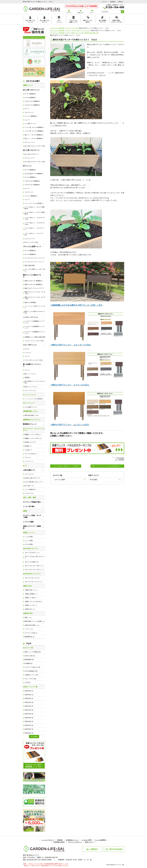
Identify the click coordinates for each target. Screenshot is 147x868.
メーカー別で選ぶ (29, 506)
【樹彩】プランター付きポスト (33, 602)
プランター (28, 458)
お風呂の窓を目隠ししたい (32, 625)
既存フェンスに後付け (88, 21)
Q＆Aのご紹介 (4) (30, 656)
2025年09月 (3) (29, 718)
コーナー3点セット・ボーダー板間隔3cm (35, 213)
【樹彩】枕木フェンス (31, 590)
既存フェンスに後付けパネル (32, 276)
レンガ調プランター (30, 124)
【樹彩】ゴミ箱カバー (31, 598)
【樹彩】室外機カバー (31, 594)
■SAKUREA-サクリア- (31, 549)
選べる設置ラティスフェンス (32, 365)
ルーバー (27, 109)
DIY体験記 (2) (28, 663)
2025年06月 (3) (29, 729)
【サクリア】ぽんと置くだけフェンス (35, 557)
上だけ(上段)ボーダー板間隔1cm (34, 174)
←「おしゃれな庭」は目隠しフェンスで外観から (66, 466)
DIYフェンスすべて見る (31, 242)
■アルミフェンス (29, 403)
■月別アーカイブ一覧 (30, 687)
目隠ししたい (28, 618)
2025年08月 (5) (29, 721)
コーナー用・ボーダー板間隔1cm (34, 127)
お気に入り (81, 12)
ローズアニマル (29, 493)
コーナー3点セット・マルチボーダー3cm (35, 224)
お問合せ (120, 2)
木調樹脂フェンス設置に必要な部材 (35, 337)
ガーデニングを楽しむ (31, 633)
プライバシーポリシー (75, 842)
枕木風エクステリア (30, 442)
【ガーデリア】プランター (32, 578)
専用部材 (27, 378)
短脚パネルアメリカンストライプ (34, 288)
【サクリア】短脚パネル (32, 562)
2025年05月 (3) (29, 733)
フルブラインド (29, 112)
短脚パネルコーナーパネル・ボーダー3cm (35, 298)
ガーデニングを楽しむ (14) (32, 667)
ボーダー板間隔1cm (30, 94)
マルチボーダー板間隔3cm (32, 105)
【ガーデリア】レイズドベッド (33, 582)
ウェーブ (27, 120)
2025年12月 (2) (29, 706)
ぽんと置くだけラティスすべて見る (35, 162)
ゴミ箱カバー (28, 450)
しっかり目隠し (29, 537)
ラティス (27, 356)
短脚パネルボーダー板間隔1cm (33, 281)
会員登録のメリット (72, 840)
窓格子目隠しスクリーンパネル (117, 21)
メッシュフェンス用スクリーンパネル (35, 307)
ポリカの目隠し (29, 544)
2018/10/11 (121, 459)
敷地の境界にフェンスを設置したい (35, 621)
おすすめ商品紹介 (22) (31, 671)
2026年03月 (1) (29, 695)
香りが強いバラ (29, 486)
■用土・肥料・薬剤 (29, 497)
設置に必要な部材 (30, 265)
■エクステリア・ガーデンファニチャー (34, 430)
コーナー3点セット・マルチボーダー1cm (35, 218)
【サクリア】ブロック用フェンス (34, 566)
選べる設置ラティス (102, 21)
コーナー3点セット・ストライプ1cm (34, 234)
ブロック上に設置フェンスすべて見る (35, 270)
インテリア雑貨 (28, 522)
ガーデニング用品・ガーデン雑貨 (32, 516)
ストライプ (28, 353)
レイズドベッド (29, 461)
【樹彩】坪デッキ (30, 609)
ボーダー (27, 349)
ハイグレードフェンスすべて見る (34, 341)
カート (92, 12)
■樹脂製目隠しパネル (30, 411)
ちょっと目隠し (29, 541)
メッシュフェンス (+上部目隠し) (34, 203)
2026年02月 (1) (29, 699)
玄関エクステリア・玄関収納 (32, 527)
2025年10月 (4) (29, 714)
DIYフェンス (59, 21)
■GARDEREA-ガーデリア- (32, 574)
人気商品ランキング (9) (31, 675)
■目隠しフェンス (29, 533)
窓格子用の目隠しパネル (32, 415)
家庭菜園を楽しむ (30, 637)
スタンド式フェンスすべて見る (33, 360)
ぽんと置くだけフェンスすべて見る (35, 146)
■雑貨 (25, 511)
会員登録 (113, 2)
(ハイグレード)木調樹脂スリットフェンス (35, 327)
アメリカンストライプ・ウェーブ (34, 262)
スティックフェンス (30, 390)
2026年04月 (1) (29, 691)
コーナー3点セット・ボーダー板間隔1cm (35, 208)
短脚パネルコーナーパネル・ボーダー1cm (35, 293)
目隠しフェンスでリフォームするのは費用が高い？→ (107, 466)
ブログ (27, 643)
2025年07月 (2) (29, 725)
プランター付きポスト (31, 454)
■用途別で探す (28, 613)
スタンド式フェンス (30, 345)
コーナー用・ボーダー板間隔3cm (34, 131)
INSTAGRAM (114, 849)
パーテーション (29, 629)
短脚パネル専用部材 (30, 303)
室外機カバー (28, 446)
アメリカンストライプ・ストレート (35, 258)
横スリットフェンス (30, 374)
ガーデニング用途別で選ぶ (32, 502)
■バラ (25, 466)
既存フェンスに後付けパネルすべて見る (35, 312)
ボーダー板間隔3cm (30, 98)
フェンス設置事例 (100, 840)
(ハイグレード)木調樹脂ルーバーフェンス (35, 322)
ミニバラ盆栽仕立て (30, 489)
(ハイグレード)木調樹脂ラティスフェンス (35, 333)
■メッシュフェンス (29, 395)
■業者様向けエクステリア (32, 420)
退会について (89, 842)
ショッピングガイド (48, 840)
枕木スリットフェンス (31, 387)
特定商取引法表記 (59, 842)
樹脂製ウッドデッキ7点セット (33, 435)
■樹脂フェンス (28, 85)
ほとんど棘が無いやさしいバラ (33, 482)
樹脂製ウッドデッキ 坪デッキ (33, 438)
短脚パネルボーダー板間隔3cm (33, 284)
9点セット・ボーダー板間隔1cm (34, 135)
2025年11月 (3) (29, 710)
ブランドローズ (29, 474)
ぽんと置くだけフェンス (30, 21)
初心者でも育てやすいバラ (32, 478)
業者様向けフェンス (30, 424)
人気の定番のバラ (29, 470)
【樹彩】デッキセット (31, 605)
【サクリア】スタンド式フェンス (34, 570)
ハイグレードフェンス (30, 317)
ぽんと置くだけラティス (45, 21)
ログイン (105, 2)
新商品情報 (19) (29, 660)
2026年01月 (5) (29, 702)
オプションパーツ (30, 142)
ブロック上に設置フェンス (73, 21)
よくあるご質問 (86, 840)
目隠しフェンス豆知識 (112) (33, 652)
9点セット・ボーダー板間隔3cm (34, 139)
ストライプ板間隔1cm (31, 116)
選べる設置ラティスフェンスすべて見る (35, 382)
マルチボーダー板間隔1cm (32, 101)
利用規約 (60, 840)
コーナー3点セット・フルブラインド (35, 229)
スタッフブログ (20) (30, 679)
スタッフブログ (120, 458)
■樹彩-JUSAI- (28, 586)
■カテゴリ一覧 (28, 648)
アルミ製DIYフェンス (31, 407)
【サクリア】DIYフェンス (32, 553)
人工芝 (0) (27, 683)
